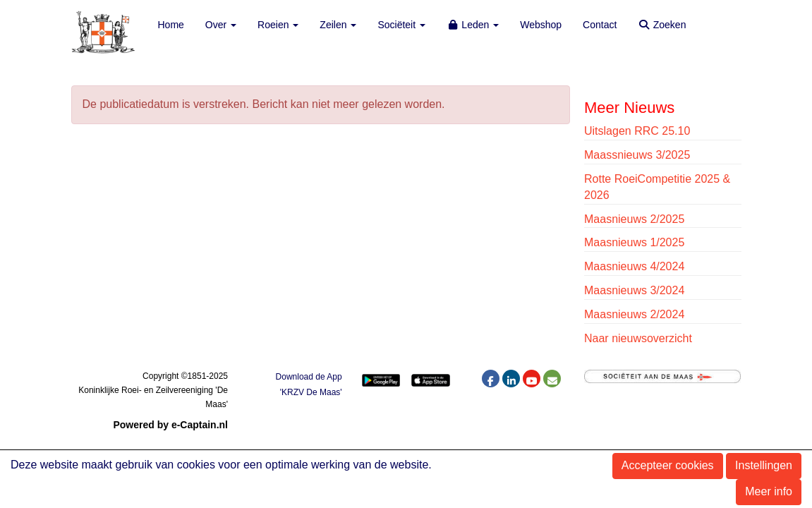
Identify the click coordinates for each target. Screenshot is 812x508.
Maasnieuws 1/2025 (634, 242)
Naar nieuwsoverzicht (638, 338)
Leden (473, 25)
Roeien (278, 25)
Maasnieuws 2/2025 (634, 219)
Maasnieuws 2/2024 (634, 314)
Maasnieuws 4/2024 (634, 266)
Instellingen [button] (764, 465)
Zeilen (338, 25)
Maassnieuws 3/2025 (637, 155)
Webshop (541, 25)
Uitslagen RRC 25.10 (637, 131)
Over (221, 25)
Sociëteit (401, 25)
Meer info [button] (769, 491)
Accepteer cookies (668, 465)
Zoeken (662, 25)
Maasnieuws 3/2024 (634, 290)
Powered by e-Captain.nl (170, 425)
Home (171, 25)
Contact (600, 25)
